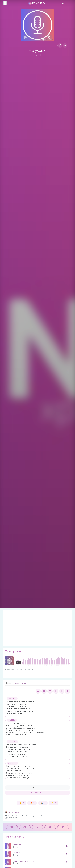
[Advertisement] (37, 628)
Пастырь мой (19, 853)
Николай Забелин (12, 812)
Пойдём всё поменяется (24, 861)
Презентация (20, 683)
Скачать (38, 788)
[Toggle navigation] (69, 3)
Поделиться (37, 793)
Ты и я (37, 55)
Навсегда (17, 845)
